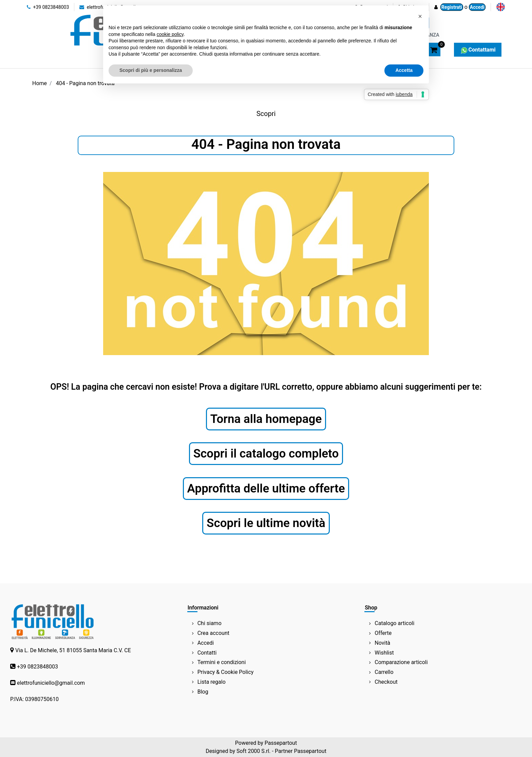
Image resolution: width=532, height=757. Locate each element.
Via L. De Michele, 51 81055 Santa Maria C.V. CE (73, 650)
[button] (420, 16)
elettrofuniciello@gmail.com (51, 683)
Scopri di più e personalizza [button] (151, 70)
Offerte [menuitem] (383, 633)
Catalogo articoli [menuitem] (394, 623)
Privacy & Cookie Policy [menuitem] (226, 672)
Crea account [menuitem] (213, 633)
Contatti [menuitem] (207, 653)
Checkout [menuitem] (386, 682)
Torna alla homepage (266, 419)
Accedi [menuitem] (206, 643)
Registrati (452, 7)
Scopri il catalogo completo (266, 454)
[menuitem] (501, 7)
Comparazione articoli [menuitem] (401, 662)
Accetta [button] (404, 70)
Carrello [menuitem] (384, 672)
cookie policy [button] (170, 34)
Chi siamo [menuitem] (210, 623)
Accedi (477, 7)
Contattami (478, 50)
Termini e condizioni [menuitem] (222, 662)
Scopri (266, 114)
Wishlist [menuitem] (384, 653)
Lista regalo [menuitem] (212, 682)
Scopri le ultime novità (266, 523)
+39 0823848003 (48, 7)
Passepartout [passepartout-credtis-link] (281, 743)
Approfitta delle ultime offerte (266, 489)
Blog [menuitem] (203, 692)
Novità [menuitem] (382, 643)
